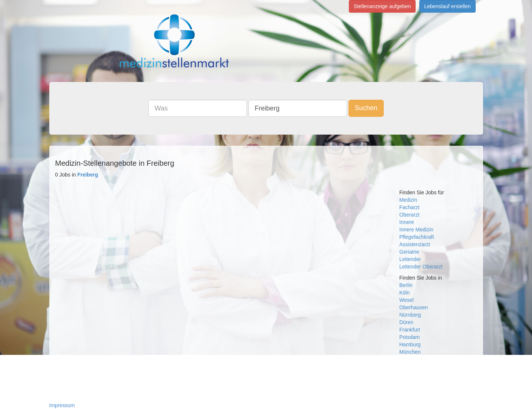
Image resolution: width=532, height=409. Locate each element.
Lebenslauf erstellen (447, 6)
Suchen (366, 108)
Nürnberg (410, 315)
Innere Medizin (416, 230)
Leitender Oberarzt (421, 267)
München (410, 352)
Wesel (407, 300)
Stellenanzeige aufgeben (382, 6)
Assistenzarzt (415, 244)
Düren (406, 322)
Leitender (410, 259)
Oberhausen (414, 307)
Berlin (406, 285)
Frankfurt (410, 330)
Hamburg (410, 344)
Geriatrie (409, 252)
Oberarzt (409, 215)
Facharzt (409, 207)
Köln (404, 293)
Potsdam (409, 337)
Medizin (408, 200)
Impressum (62, 405)
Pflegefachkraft (417, 237)
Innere (407, 222)
